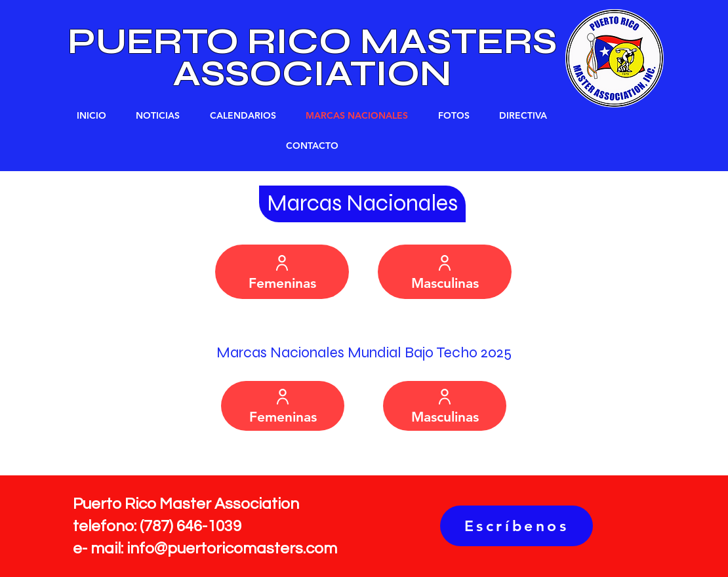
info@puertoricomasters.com (232, 548)
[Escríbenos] (516, 526)
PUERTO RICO (214, 42)
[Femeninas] (282, 272)
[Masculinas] (445, 272)
